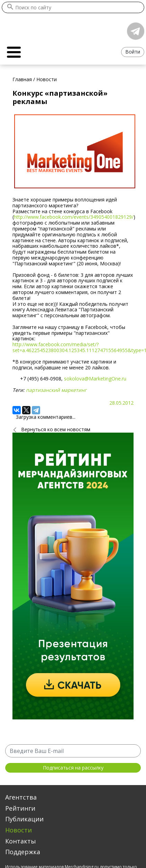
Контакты (21, 841)
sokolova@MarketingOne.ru (95, 379)
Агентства (21, 797)
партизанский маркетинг (56, 390)
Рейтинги (20, 808)
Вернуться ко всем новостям (56, 429)
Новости (19, 830)
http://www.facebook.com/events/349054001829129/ (74, 217)
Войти (133, 52)
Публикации (24, 819)
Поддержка (23, 852)
